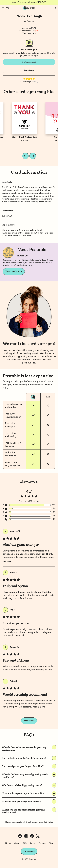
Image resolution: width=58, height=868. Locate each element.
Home (8, 843)
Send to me (29, 70)
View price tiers (29, 33)
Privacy (42, 843)
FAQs (50, 822)
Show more (29, 721)
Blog (51, 843)
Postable (30, 21)
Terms (33, 843)
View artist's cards (14, 271)
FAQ (25, 843)
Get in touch (29, 851)
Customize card (29, 62)
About (17, 843)
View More (7, 562)
